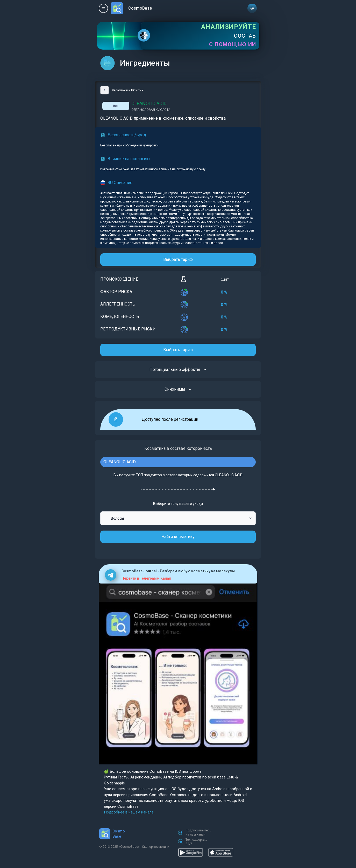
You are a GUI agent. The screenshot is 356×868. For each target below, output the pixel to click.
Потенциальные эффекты (178, 370)
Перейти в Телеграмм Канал (146, 578)
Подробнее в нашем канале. (129, 812)
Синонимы (178, 389)
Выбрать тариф (178, 259)
